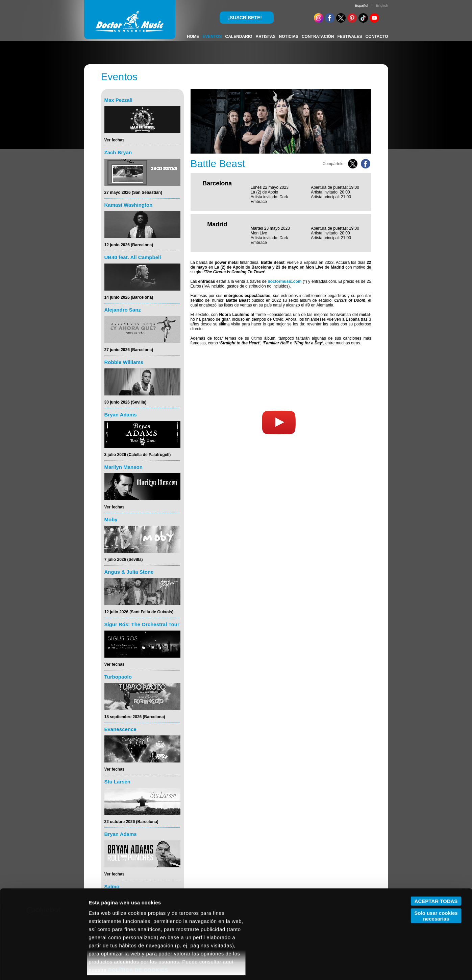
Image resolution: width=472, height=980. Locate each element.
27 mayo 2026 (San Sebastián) (133, 192)
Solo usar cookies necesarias (436, 876)
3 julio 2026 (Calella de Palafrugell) (138, 455)
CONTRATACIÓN (318, 37)
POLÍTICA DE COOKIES (138, 930)
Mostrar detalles (108, 967)
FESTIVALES (350, 37)
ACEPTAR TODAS (436, 861)
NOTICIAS (289, 37)
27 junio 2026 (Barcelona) (129, 350)
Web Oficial (207, 353)
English (382, 5)
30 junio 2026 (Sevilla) (126, 402)
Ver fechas (115, 140)
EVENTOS (212, 37)
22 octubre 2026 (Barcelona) (131, 822)
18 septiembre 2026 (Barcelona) (135, 717)
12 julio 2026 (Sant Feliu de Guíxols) (139, 612)
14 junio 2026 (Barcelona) (129, 297)
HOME (193, 37)
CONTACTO (377, 37)
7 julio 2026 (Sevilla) (124, 560)
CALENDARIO (239, 37)
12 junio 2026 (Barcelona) (129, 245)
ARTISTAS (265, 37)
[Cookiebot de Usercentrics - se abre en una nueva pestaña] (44, 872)
